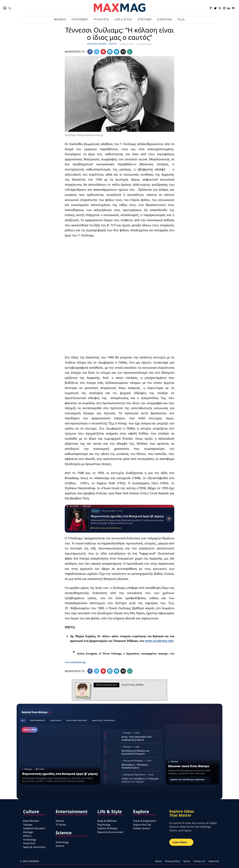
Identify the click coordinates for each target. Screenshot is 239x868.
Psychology (104, 825)
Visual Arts (29, 843)
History (27, 836)
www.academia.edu (159, 641)
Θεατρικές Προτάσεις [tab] (103, 720)
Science (60, 846)
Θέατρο (113, 44)
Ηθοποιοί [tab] (56, 720)
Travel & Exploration (145, 821)
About (159, 861)
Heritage (28, 832)
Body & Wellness (107, 821)
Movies (60, 821)
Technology (62, 842)
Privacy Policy (173, 861)
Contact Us (199, 861)
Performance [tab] (38, 720)
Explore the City (142, 825)
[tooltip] (211, 8)
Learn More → (181, 842)
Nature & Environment (110, 832)
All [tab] (23, 720)
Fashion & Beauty (107, 828)
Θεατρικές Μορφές (97, 44)
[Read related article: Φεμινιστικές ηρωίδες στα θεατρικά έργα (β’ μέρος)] (119, 519)
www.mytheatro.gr (75, 662)
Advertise (214, 861)
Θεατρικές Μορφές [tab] (77, 720)
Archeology (30, 839)
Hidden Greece (142, 828)
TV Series (61, 825)
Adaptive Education (34, 828)
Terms (187, 861)
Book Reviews (31, 821)
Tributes (28, 825)
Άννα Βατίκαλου (144, 44)
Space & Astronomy (34, 847)
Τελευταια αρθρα (133, 685)
